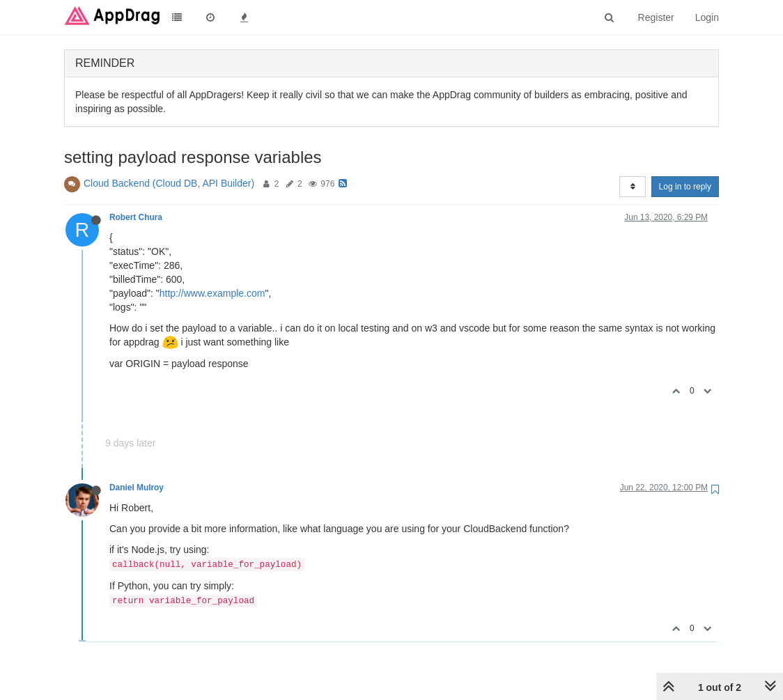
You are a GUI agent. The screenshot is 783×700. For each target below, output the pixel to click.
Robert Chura (136, 217)
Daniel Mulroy (137, 488)
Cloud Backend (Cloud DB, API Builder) (169, 183)
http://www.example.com (212, 293)
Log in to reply (685, 187)
